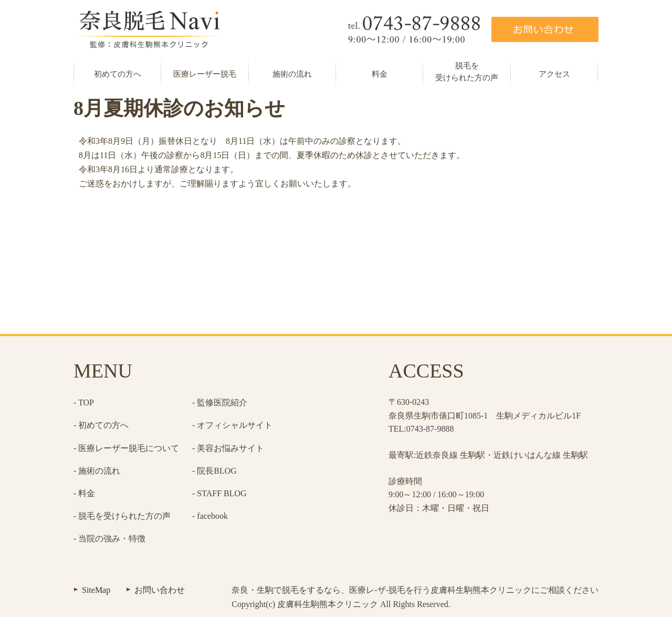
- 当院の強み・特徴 (109, 538)
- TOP (84, 402)
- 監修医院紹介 (220, 402)
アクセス (554, 74)
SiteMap (96, 590)
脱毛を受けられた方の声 (467, 72)
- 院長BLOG (214, 471)
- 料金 (84, 493)
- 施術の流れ (97, 471)
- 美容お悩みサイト (228, 448)
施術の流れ (292, 74)
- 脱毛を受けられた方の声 (122, 516)
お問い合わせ (160, 590)
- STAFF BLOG (219, 493)
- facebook (210, 516)
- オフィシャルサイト (232, 425)
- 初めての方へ (101, 425)
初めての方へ (118, 74)
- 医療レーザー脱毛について (126, 448)
